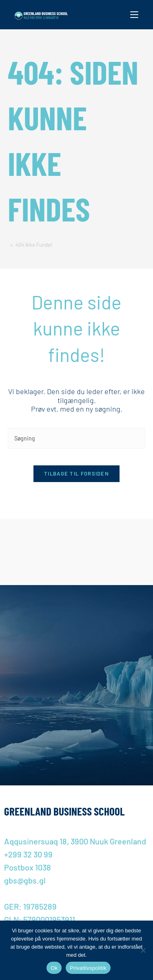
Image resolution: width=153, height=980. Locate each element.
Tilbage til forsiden (76, 474)
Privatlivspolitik (88, 968)
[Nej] (143, 950)
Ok (54, 968)
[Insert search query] (77, 438)
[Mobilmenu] (134, 15)
